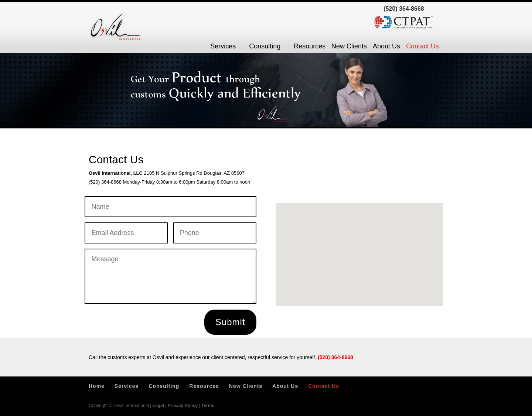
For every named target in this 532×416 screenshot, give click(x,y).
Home (97, 386)
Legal (158, 406)
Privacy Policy (183, 406)
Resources (310, 46)
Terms (208, 406)
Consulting (265, 46)
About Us (386, 46)
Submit (230, 322)
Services (223, 46)
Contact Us (422, 46)
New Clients (349, 46)
